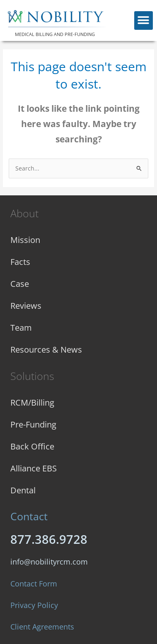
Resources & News (46, 350)
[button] (144, 20)
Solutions (32, 376)
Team (21, 328)
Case (20, 284)
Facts (20, 262)
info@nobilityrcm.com (49, 562)
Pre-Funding (33, 424)
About (24, 213)
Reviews (26, 306)
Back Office (32, 446)
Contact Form (34, 584)
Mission (25, 240)
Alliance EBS (34, 468)
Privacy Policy (34, 605)
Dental (23, 490)
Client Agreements (42, 627)
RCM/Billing (32, 402)
